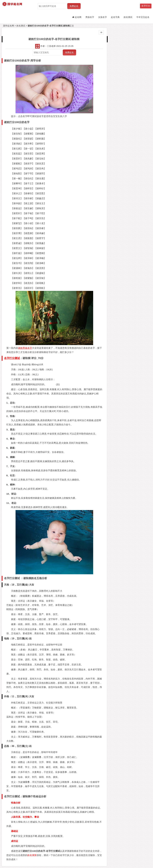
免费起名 (74, 6)
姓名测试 (128, 17)
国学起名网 (9, 26)
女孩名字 (103, 17)
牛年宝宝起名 (143, 17)
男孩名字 (90, 17)
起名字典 (115, 17)
